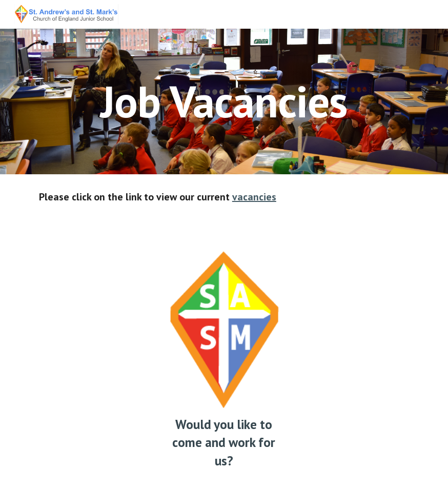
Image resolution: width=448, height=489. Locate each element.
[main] (224, 101)
